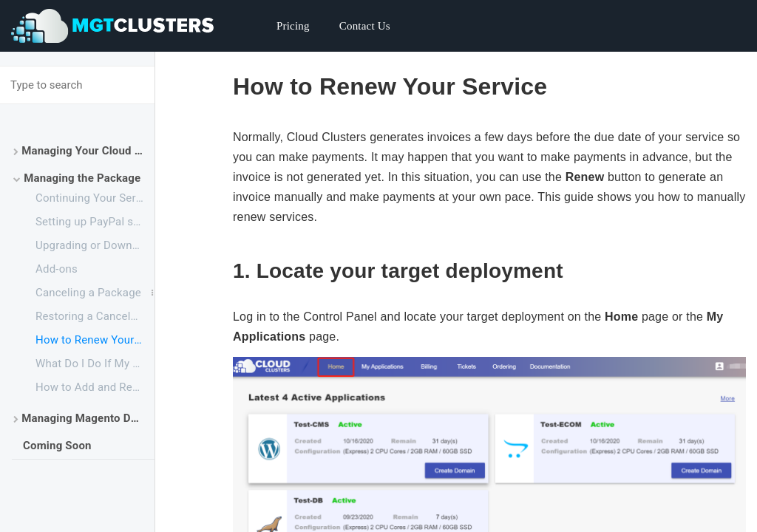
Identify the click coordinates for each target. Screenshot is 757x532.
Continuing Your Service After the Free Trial (95, 198)
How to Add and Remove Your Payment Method (95, 387)
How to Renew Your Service (95, 340)
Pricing (293, 26)
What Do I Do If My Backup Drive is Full (95, 364)
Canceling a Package (88, 293)
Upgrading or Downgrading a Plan (95, 245)
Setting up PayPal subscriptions (95, 222)
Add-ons (57, 269)
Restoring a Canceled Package (95, 316)
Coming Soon (57, 446)
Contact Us (365, 26)
